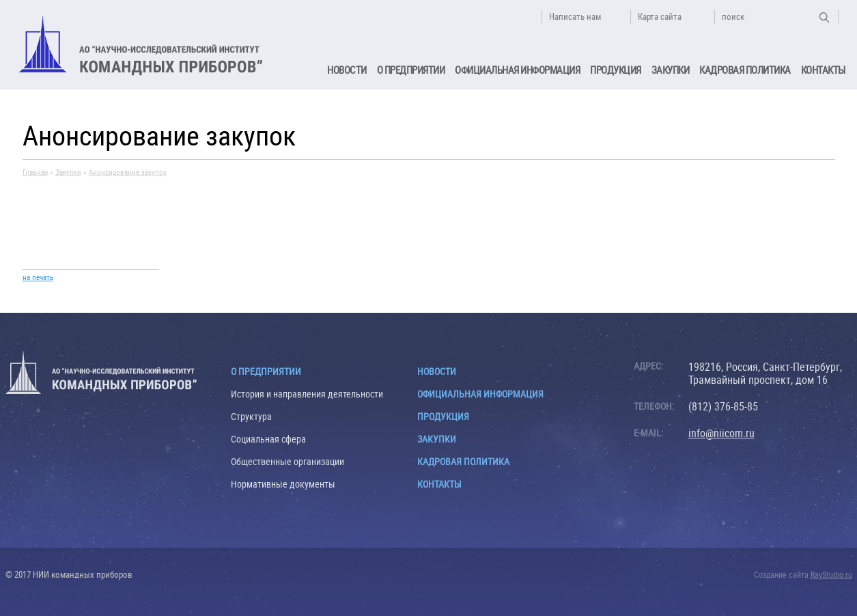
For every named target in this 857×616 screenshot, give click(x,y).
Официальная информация (517, 70)
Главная (35, 172)
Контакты (823, 70)
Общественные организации (287, 462)
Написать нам (575, 17)
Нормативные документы (283, 484)
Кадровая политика (745, 70)
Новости (347, 70)
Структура (251, 417)
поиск (733, 17)
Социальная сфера (268, 439)
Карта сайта (660, 17)
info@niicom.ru (721, 433)
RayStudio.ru (831, 575)
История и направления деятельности (307, 394)
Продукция (616, 70)
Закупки (671, 70)
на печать (38, 278)
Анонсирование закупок (128, 172)
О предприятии (411, 70)
